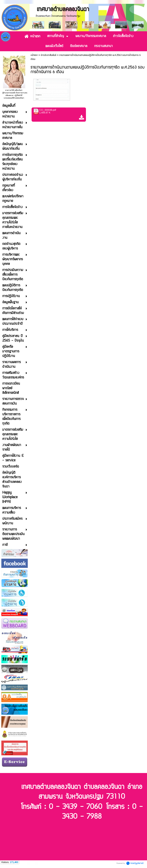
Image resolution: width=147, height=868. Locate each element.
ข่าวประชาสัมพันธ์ (49, 55)
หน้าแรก (34, 55)
